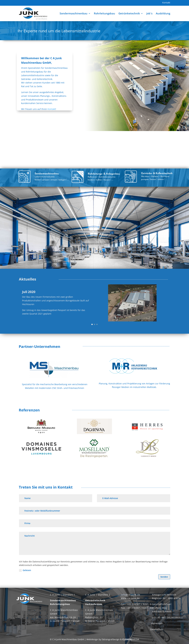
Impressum (157, 625)
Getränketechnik (129, 13)
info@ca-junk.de (131, 596)
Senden (164, 577)
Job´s (149, 13)
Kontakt (166, 3)
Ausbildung (163, 13)
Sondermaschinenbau (73, 13)
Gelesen (25, 570)
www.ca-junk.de (130, 600)
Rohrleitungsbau (104, 13)
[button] (92, 324)
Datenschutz (157, 631)
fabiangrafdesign (111, 641)
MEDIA (131, 641)
